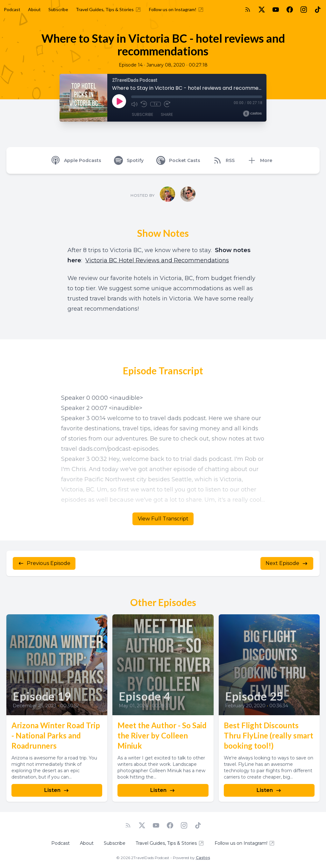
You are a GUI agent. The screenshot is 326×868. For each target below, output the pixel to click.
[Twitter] (262, 10)
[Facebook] (290, 10)
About (34, 9)
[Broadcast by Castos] (252, 114)
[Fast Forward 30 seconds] (167, 104)
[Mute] (134, 104)
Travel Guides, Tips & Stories (109, 10)
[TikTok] (318, 10)
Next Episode (287, 563)
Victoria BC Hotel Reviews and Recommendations (157, 260)
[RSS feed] (248, 10)
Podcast (12, 9)
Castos (203, 858)
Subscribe (58, 9)
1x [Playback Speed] (156, 104)
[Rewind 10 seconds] (144, 104)
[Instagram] (304, 10)
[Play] (119, 101)
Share (167, 114)
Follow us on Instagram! (177, 10)
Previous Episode (44, 563)
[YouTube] (276, 10)
